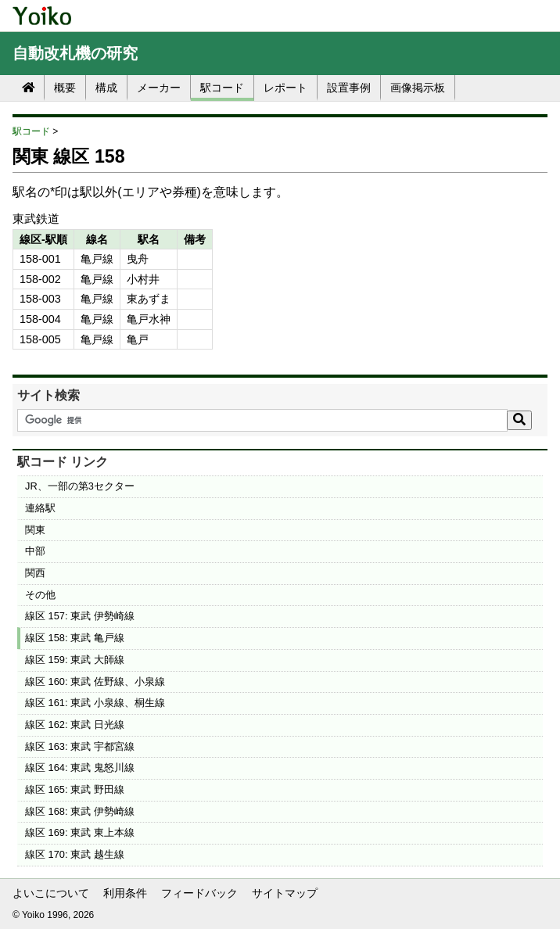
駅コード (222, 88)
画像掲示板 (418, 88)
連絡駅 (40, 508)
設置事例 (349, 88)
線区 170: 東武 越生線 (75, 854)
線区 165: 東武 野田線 (75, 789)
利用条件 (125, 893)
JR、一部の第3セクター (80, 486)
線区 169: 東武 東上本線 (80, 832)
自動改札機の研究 (75, 53)
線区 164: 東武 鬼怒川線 (80, 768)
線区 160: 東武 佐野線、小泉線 (95, 682)
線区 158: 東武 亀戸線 (75, 638)
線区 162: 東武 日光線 (75, 725)
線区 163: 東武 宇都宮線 (80, 746)
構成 (106, 88)
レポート (285, 88)
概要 (65, 88)
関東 (35, 530)
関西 (35, 573)
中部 (35, 551)
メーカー (159, 88)
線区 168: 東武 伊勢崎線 (80, 811)
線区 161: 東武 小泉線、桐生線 (95, 703)
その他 (40, 595)
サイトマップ (285, 893)
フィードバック (199, 893)
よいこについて (51, 893)
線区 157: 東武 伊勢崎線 (80, 616)
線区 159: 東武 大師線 (75, 660)
